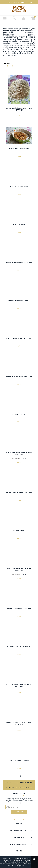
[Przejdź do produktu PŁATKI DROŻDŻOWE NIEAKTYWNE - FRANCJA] (19, 90)
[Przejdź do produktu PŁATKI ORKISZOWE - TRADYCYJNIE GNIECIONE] (19, 441)
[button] (5, 18)
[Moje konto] (24, 18)
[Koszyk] (33, 18)
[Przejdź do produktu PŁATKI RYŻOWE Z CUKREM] (19, 749)
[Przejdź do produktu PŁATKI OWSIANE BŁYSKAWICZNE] (19, 635)
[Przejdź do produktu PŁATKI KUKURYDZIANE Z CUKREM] (19, 365)
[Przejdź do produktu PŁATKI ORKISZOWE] (19, 403)
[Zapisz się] (19, 812)
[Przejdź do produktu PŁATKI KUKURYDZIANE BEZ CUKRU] (19, 327)
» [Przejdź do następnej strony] (24, 776)
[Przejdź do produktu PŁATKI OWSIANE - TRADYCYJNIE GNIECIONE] (19, 557)
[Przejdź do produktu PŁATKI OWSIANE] (19, 519)
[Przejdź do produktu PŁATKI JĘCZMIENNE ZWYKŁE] (19, 289)
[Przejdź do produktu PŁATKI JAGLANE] (19, 213)
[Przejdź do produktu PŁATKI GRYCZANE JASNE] (19, 175)
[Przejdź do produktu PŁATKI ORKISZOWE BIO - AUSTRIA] (19, 481)
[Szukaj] (14, 18)
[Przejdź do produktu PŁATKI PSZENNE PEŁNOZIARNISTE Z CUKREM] (19, 711)
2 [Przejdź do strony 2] (21, 776)
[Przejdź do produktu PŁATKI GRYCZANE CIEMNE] (19, 135)
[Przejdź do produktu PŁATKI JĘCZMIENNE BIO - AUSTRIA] (19, 251)
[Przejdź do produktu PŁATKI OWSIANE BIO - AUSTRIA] (19, 597)
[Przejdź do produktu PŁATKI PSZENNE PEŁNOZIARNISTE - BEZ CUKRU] (19, 673)
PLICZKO (23, 459)
